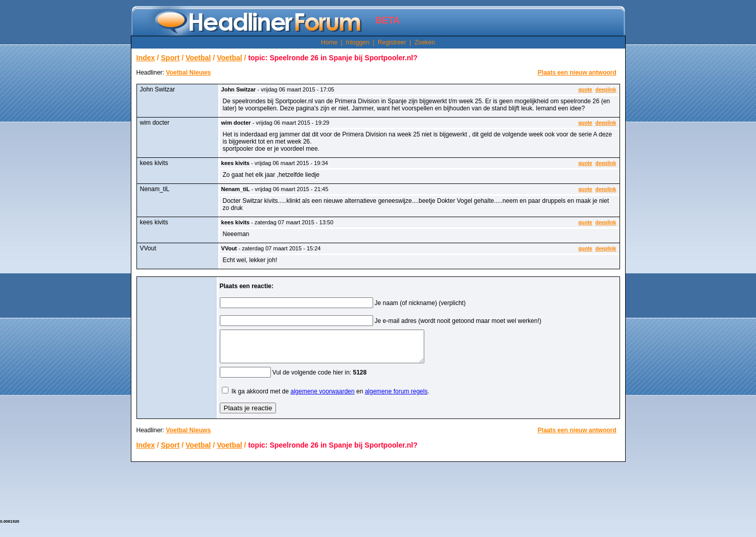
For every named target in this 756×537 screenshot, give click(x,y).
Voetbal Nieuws (189, 73)
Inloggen (358, 42)
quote (585, 90)
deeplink (606, 90)
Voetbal (198, 58)
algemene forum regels (396, 398)
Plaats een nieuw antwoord (577, 73)
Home (329, 42)
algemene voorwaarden (322, 398)
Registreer (392, 42)
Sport (170, 58)
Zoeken (425, 42)
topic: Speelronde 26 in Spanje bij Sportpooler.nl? (333, 58)
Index (146, 58)
